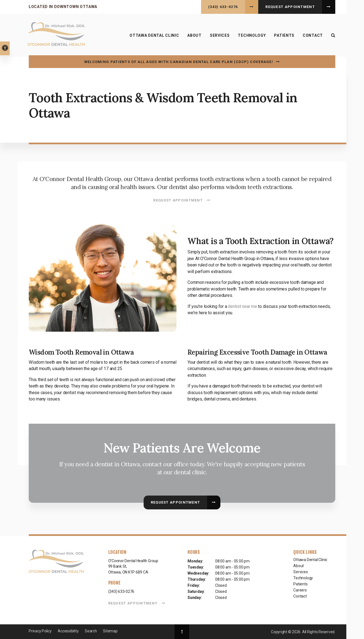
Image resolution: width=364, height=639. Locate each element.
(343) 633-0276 (223, 7)
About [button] (194, 35)
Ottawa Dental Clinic (154, 35)
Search (91, 631)
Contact (313, 35)
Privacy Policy (40, 631)
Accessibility (68, 631)
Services (300, 572)
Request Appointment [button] (290, 7)
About (299, 566)
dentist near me (242, 306)
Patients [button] (284, 35)
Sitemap (110, 631)
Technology (252, 35)
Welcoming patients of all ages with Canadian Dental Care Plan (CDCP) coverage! (179, 62)
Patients (300, 584)
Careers (300, 590)
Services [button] (220, 35)
